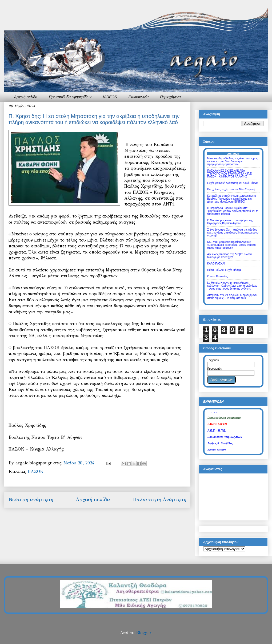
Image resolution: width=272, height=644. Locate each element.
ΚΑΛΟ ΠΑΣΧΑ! (216, 264)
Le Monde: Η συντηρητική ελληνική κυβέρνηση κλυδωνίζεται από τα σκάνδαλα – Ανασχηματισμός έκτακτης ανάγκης (232, 286)
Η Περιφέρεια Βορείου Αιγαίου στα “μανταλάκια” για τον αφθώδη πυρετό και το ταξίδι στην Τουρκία (233, 211)
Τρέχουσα (213, 360)
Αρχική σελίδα (26, 97)
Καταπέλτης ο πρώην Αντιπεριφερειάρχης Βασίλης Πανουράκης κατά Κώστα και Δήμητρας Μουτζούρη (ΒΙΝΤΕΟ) (232, 199)
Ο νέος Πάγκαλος (217, 276)
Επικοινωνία (139, 97)
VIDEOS (110, 97)
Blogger (144, 633)
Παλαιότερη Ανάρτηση (159, 499)
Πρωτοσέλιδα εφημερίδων (70, 97)
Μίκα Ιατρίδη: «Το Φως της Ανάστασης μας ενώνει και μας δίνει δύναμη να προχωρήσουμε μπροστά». (232, 161)
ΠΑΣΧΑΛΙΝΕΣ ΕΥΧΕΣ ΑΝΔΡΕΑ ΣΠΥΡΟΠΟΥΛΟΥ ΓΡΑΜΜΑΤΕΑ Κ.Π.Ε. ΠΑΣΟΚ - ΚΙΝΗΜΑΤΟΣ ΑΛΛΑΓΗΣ (230, 174)
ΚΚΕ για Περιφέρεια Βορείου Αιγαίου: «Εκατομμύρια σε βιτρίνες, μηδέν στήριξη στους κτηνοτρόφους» (231, 245)
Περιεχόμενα (170, 97)
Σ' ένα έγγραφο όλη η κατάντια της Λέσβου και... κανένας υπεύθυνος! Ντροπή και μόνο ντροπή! (233, 233)
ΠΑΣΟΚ (36, 471)
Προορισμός (214, 369)
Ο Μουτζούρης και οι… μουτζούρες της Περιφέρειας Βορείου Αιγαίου (230, 222)
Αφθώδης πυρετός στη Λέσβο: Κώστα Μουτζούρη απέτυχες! (229, 256)
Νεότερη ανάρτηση (31, 499)
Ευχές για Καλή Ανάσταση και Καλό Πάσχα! (233, 183)
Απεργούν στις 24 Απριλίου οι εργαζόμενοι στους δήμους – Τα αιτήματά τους (232, 297)
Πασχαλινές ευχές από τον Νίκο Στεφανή (231, 189)
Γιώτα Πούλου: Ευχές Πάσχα (224, 270)
